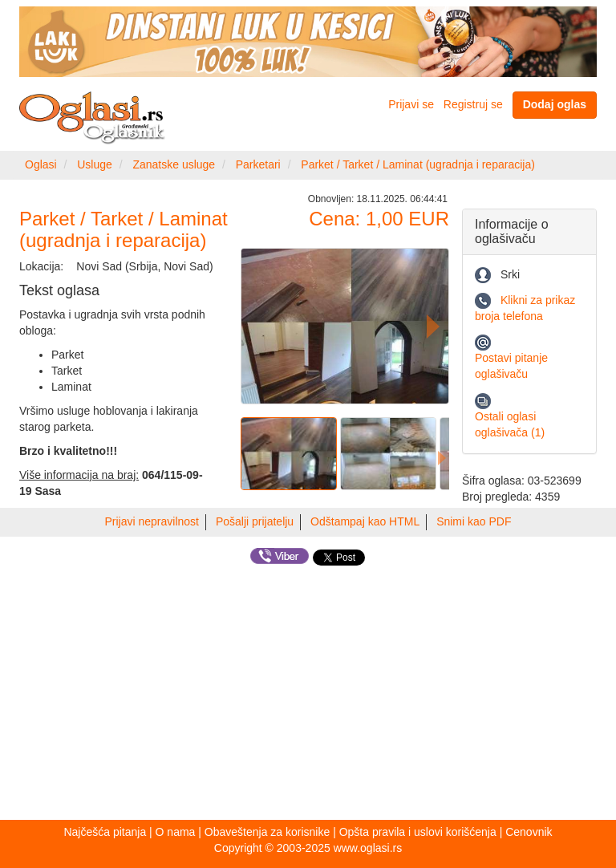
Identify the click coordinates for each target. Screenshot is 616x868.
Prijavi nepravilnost (152, 521)
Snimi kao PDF (474, 521)
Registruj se (473, 104)
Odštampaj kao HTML (365, 521)
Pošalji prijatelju (255, 521)
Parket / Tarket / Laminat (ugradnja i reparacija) (418, 164)
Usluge (95, 164)
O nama (176, 832)
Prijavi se (411, 104)
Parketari (258, 164)
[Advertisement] (308, 696)
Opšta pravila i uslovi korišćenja (418, 832)
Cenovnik (529, 832)
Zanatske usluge (174, 164)
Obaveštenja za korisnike (267, 832)
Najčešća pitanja (105, 832)
